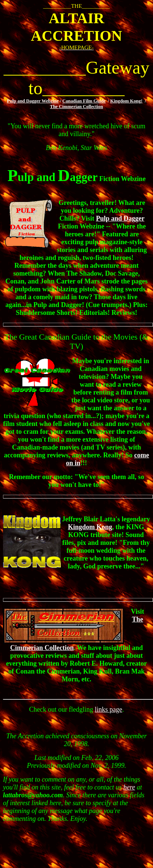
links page (109, 709)
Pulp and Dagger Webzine (33, 101)
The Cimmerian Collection (76, 107)
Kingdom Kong (90, 527)
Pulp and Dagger (120, 218)
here (129, 787)
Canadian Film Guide (84, 101)
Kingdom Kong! (126, 101)
